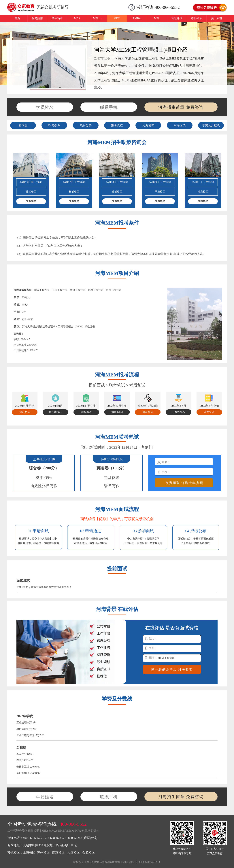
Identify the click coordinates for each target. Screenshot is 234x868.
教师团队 (197, 18)
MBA (77, 18)
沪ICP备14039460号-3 (148, 862)
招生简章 (57, 18)
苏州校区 (43, 853)
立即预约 (31, 201)
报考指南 (37, 18)
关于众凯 (217, 18)
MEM (117, 18)
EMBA (137, 18)
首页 (17, 18)
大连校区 (73, 853)
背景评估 (177, 18)
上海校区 (29, 853)
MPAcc (97, 18)
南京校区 (58, 853)
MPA (157, 18)
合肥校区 (88, 853)
